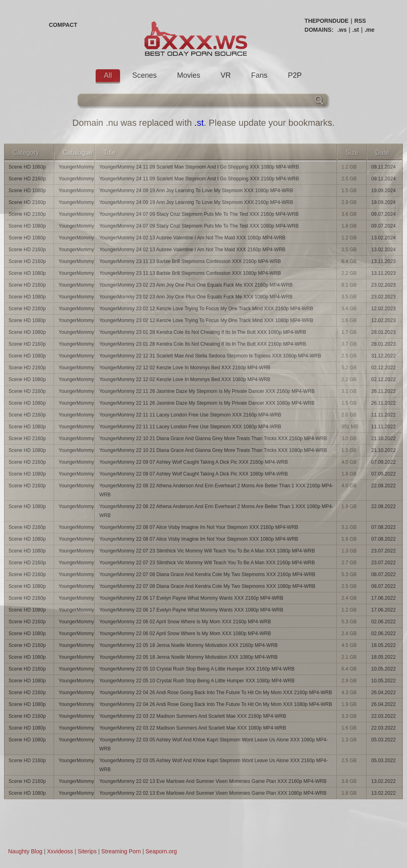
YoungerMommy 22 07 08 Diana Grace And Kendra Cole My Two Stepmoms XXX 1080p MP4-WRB (207, 586)
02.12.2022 (383, 368)
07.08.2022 (383, 527)
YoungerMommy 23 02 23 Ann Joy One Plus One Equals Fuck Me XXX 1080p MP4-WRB (196, 297)
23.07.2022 (383, 551)
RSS (360, 21)
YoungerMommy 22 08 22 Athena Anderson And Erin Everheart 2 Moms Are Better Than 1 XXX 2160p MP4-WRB (216, 490)
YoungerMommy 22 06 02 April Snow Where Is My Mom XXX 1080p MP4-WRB (185, 633)
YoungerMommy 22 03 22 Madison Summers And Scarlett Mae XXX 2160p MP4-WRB (193, 716)
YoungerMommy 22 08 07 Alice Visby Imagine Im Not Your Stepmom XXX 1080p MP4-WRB (199, 539)
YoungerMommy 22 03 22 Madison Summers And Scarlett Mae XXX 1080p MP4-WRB (193, 728)
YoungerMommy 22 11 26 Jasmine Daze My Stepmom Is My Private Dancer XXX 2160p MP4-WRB (207, 391)
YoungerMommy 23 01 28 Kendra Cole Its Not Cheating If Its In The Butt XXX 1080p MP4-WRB (203, 332)
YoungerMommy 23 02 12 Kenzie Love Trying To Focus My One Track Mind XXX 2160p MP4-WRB (206, 309)
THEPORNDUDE (326, 21)
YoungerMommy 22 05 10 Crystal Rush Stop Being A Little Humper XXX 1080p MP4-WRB (197, 681)
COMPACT (63, 25)
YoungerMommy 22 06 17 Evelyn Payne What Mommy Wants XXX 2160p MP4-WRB (191, 598)
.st (356, 30)
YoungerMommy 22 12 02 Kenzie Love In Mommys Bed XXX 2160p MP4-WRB (185, 368)
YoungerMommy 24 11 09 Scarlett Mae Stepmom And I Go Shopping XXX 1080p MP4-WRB (199, 167)
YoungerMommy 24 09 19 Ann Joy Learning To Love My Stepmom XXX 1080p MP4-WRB (196, 191)
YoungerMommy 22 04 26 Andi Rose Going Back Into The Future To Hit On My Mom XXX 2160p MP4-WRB (216, 693)
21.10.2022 (383, 438)
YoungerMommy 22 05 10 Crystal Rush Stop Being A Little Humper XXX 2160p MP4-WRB (197, 669)
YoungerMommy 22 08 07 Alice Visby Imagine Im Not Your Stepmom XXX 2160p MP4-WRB (199, 527)
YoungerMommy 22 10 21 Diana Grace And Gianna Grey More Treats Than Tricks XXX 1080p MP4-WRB (213, 450)
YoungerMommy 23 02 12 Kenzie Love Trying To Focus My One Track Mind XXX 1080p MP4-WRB (206, 320)
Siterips (87, 851)
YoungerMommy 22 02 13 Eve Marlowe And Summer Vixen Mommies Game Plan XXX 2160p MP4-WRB (213, 781)
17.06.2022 (383, 598)
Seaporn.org (161, 851)
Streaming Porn (121, 851)
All (108, 75)
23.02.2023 (383, 285)
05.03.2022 (383, 740)
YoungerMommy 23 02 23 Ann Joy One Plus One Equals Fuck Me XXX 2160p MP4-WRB (196, 285)
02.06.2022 (383, 622)
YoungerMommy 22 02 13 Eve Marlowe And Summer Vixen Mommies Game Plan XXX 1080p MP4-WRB (213, 793)
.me (370, 30)
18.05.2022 (383, 645)
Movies (189, 75)
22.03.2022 (383, 716)
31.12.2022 (383, 356)
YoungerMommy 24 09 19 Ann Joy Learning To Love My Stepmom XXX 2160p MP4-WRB (196, 202)
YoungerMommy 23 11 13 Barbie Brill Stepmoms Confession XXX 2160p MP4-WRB (190, 261)
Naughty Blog (25, 851)
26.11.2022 (383, 391)
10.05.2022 (383, 669)
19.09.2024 (383, 191)
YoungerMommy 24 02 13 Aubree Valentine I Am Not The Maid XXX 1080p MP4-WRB (192, 238)
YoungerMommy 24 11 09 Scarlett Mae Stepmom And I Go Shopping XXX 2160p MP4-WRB (199, 179)
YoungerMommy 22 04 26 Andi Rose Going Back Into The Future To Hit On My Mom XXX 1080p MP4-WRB (216, 704)
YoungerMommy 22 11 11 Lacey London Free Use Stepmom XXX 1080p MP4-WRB (190, 427)
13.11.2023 (383, 261)
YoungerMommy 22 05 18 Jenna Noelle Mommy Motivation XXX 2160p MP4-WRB (188, 645)
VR (226, 75)
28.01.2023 (383, 332)
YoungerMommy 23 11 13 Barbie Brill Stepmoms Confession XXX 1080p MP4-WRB (190, 273)
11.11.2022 (383, 415)
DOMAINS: (319, 30)
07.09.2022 (383, 462)
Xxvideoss (60, 851)
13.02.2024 (383, 238)
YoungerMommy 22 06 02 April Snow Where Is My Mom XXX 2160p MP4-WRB (185, 622)
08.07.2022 (383, 574)
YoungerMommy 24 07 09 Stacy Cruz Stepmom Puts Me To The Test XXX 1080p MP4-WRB (199, 226)
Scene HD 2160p (27, 179)
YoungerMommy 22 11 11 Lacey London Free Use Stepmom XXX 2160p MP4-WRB (190, 415)
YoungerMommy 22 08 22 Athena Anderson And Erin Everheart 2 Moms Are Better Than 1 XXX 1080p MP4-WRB (216, 511)
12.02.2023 (383, 309)
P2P (295, 75)
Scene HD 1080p (27, 167)
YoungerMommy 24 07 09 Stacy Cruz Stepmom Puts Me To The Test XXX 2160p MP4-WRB (199, 214)
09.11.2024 (383, 167)
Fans (259, 75)
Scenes (144, 75)
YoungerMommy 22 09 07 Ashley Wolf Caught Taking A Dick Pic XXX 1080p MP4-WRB (194, 474)
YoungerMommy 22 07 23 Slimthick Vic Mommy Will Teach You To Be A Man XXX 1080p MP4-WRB (207, 551)
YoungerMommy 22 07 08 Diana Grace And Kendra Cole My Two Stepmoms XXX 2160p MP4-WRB (207, 574)
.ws (342, 30)
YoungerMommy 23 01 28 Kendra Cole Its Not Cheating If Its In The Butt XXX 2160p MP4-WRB (203, 344)
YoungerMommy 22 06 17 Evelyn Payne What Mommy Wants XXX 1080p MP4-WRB (191, 610)
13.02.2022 (383, 781)
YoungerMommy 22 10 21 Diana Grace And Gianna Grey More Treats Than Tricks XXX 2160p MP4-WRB (213, 438)
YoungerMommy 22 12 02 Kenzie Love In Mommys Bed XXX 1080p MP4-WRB (185, 379)
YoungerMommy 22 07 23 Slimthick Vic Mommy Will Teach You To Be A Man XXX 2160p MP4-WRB (207, 563)
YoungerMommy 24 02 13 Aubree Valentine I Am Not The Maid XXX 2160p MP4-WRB (192, 250)
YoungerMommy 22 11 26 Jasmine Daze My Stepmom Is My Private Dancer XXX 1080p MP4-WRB (207, 403)
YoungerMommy (76, 167)
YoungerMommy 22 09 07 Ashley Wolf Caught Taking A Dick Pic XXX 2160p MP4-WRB (194, 462)
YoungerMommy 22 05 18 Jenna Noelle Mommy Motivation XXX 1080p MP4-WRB (188, 657)
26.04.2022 (383, 693)
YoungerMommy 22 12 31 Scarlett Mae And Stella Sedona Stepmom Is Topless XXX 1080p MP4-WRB (210, 356)
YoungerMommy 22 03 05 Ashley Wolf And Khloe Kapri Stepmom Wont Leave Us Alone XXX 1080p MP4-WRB (213, 744)
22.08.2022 (383, 486)
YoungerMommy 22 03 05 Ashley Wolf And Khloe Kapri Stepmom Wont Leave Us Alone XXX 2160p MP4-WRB (213, 765)
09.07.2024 (383, 214)
